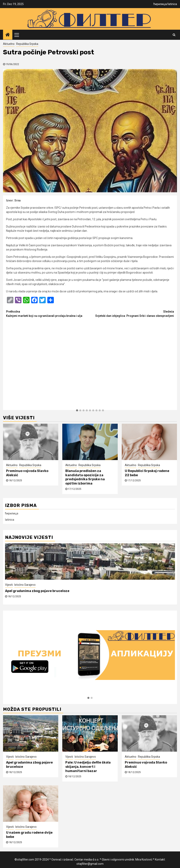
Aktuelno (9, 44)
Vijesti (9, 585)
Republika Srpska (27, 44)
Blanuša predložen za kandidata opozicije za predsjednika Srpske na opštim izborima (85, 477)
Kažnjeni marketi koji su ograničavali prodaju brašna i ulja (48, 313)
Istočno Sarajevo (25, 585)
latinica (172, 4)
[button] (77, 411)
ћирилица (160, 4)
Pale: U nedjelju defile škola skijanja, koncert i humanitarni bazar (88, 767)
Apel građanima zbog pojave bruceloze (37, 591)
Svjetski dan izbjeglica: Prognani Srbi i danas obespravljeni (132, 313)
